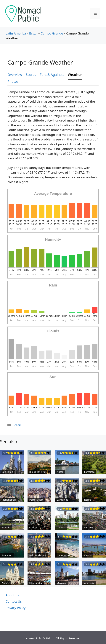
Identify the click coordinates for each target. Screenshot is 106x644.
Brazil (33, 33)
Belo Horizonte (38, 555)
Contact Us (14, 601)
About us (12, 595)
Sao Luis (89, 527)
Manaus (61, 583)
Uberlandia (36, 583)
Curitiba (34, 527)
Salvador (7, 555)
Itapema (61, 555)
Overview (15, 75)
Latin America (16, 33)
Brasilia (6, 527)
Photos (13, 81)
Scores (31, 75)
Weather (75, 75)
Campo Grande (52, 33)
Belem (5, 583)
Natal (60, 472)
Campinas (62, 500)
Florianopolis (9, 500)
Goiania (61, 527)
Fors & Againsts (52, 75)
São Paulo (7, 472)
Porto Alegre (36, 500)
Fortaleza (89, 472)
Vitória (88, 555)
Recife (88, 500)
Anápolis (89, 583)
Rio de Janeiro (37, 472)
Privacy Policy (16, 608)
